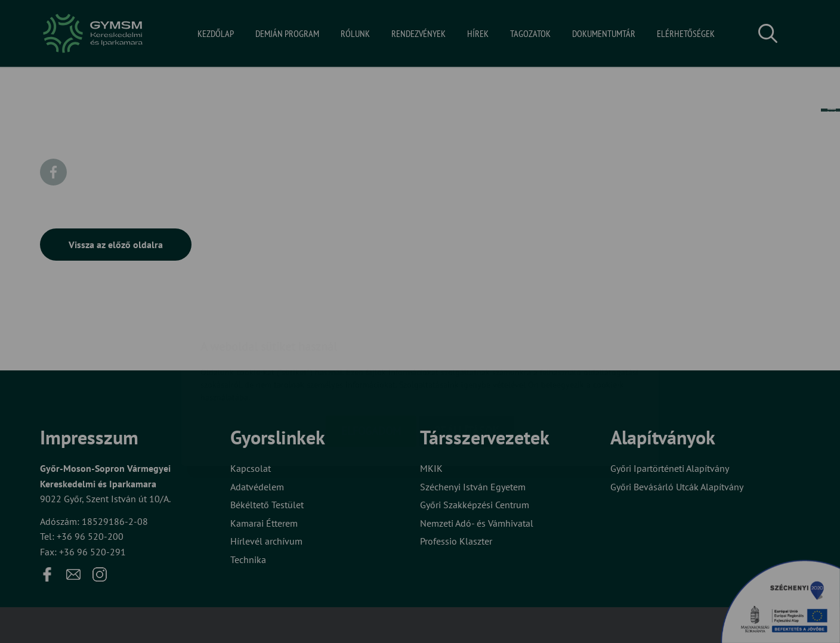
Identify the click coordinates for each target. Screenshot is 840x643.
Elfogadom (371, 360)
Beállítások (467, 360)
